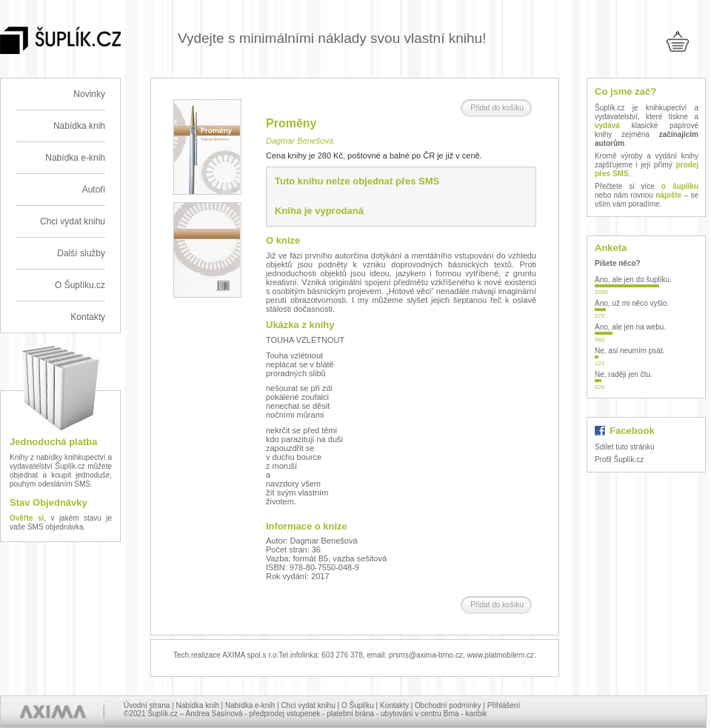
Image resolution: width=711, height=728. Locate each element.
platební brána (350, 714)
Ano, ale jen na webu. (630, 327)
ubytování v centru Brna (420, 714)
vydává (607, 126)
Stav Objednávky (49, 502)
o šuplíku (680, 186)
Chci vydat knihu (73, 221)
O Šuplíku (358, 705)
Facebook (632, 431)
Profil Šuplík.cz (619, 460)
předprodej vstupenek (284, 714)
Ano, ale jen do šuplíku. (633, 280)
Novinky (89, 94)
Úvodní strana (147, 705)
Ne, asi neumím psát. (630, 351)
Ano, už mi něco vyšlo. (632, 303)
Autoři (94, 190)
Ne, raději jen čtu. (624, 374)
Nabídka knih (79, 126)
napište (668, 195)
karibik (477, 714)
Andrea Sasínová (214, 714)
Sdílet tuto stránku (625, 447)
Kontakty (88, 317)
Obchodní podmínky (448, 705)
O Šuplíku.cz (80, 285)
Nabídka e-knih (75, 158)
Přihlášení (504, 705)
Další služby (81, 253)
